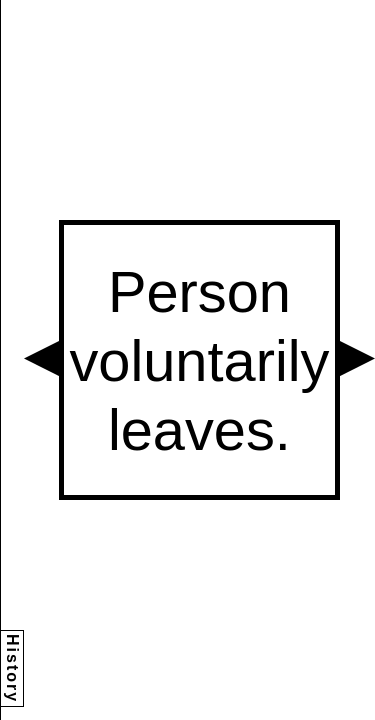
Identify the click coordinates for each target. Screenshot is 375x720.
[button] (41, 358)
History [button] (12, 668)
